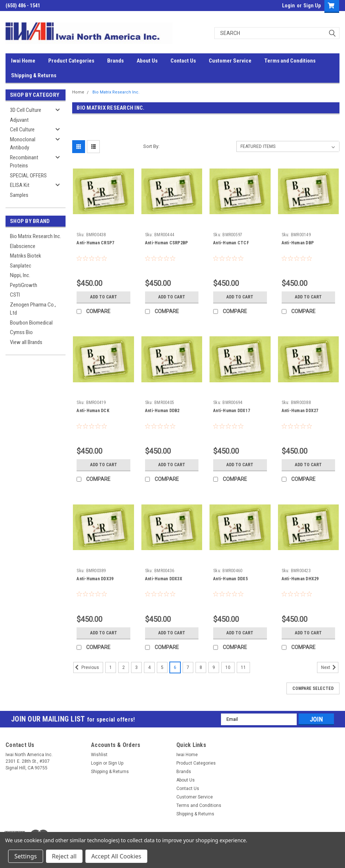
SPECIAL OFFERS (28, 176)
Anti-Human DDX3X (164, 579)
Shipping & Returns (34, 75)
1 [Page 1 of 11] (111, 667)
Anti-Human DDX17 (232, 411)
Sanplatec (21, 266)
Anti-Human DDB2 (162, 411)
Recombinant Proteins (24, 162)
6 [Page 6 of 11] (175, 667)
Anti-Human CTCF (231, 243)
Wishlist (99, 755)
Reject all (64, 856)
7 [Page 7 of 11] (188, 667)
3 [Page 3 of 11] (136, 667)
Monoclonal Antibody (23, 144)
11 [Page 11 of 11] (243, 667)
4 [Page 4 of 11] (149, 667)
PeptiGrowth (24, 285)
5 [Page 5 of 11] (162, 667)
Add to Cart (104, 297)
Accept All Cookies (116, 856)
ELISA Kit (20, 185)
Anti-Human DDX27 (300, 411)
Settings (26, 856)
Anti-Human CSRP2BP (167, 243)
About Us (147, 61)
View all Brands (26, 342)
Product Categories (71, 61)
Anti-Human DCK (93, 411)
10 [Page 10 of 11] (228, 667)
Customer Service (230, 61)
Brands (115, 61)
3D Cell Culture (26, 110)
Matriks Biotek (26, 256)
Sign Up (312, 6)
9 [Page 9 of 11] (214, 667)
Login (288, 6)
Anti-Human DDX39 (95, 579)
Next (330, 667)
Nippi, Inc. (20, 275)
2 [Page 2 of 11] (124, 667)
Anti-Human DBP (298, 243)
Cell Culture (22, 130)
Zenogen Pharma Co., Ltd (33, 309)
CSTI (15, 295)
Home (78, 92)
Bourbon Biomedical (31, 323)
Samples (19, 195)
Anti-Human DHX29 (300, 579)
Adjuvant (19, 120)
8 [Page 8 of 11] (201, 667)
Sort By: (151, 146)
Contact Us (183, 61)
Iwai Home (23, 61)
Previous (86, 667)
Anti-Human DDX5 (230, 579)
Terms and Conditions (290, 61)
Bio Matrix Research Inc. (36, 236)
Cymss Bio (21, 332)
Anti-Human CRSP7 (95, 243)
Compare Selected (313, 688)
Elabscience (23, 246)
